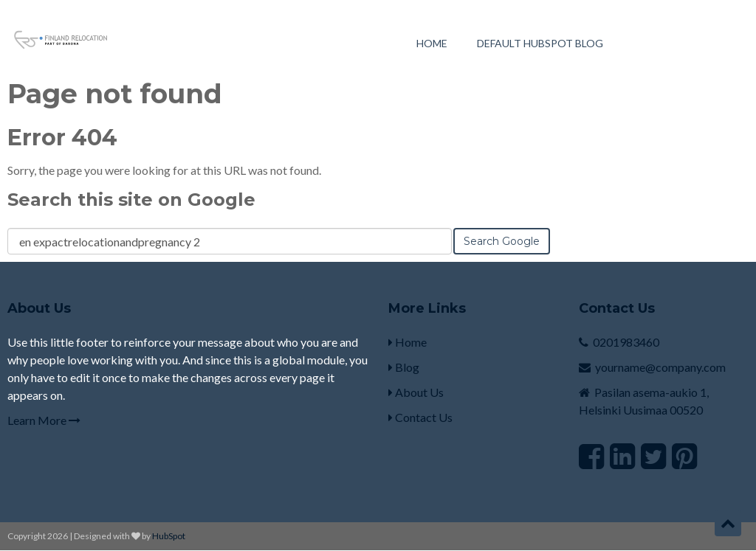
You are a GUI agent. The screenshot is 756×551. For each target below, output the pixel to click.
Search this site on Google (131, 200)
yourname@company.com (660, 367)
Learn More (44, 420)
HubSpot (169, 536)
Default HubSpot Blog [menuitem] (540, 43)
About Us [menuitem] (416, 392)
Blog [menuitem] (404, 367)
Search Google (502, 241)
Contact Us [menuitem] (420, 417)
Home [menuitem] (432, 43)
